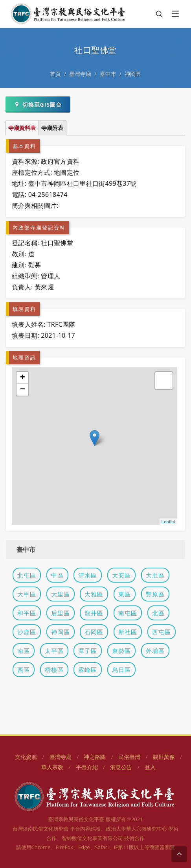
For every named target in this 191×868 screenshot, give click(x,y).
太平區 (54, 651)
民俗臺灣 (129, 757)
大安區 (121, 575)
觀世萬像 (164, 757)
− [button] (23, 390)
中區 (57, 575)
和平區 (27, 613)
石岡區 (94, 632)
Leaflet (168, 522)
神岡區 (133, 74)
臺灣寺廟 (80, 74)
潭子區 (88, 651)
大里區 (61, 594)
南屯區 (128, 613)
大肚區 (155, 575)
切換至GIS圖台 (38, 104)
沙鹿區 (27, 632)
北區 (158, 613)
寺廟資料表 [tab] (22, 128)
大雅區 (94, 594)
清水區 (88, 575)
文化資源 (26, 757)
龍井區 (94, 613)
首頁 (55, 74)
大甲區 (27, 594)
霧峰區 (88, 670)
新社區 (128, 632)
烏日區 (121, 670)
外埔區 (155, 651)
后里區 (61, 613)
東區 (125, 594)
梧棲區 (54, 670)
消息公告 (121, 767)
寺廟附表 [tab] (52, 128)
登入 (150, 767)
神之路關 (95, 757)
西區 (24, 670)
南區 (24, 651)
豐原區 (155, 594)
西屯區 (162, 632)
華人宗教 (52, 767)
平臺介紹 (87, 767)
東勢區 (121, 651)
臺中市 (108, 74)
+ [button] (23, 378)
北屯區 (27, 575)
